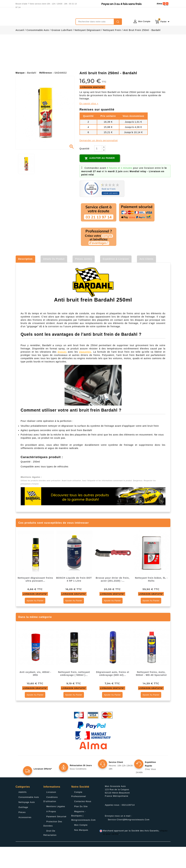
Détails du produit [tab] (54, 280)
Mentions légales (56, 828)
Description (25, 280)
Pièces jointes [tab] (84, 280)
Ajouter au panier (100, 179)
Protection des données (53, 845)
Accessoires (25, 839)
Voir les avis (111, 214)
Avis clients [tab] (146, 280)
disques (62, 373)
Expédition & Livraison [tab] (116, 280)
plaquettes (85, 373)
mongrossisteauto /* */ (44, 19)
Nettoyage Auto (27, 823)
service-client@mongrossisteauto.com (129, 841)
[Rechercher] (99, 22)
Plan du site (81, 828)
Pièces (22, 834)
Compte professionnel (79, 815)
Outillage (23, 828)
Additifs (23, 813)
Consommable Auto (29, 818)
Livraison (51, 813)
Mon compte (81, 846)
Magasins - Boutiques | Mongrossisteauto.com (84, 837)
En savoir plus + (89, 125)
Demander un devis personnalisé (99, 162)
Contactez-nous (83, 823)
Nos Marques (81, 851)
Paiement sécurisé (56, 838)
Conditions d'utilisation (51, 820)
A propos (51, 833)
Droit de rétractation (50, 854)
